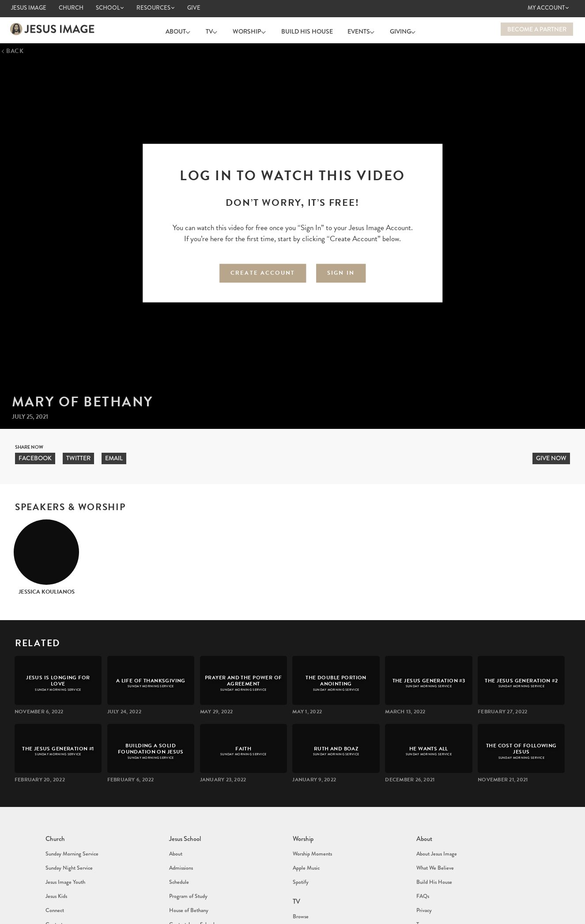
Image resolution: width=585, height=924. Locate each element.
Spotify (300, 862)
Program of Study (188, 871)
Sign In (341, 271)
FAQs (423, 871)
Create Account (263, 271)
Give (194, 8)
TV (215, 29)
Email (114, 456)
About (186, 29)
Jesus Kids (56, 871)
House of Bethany (188, 880)
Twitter (78, 456)
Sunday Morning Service (71, 844)
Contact (54, 889)
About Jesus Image (436, 844)
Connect (54, 880)
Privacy (424, 880)
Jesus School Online (193, 903)
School (108, 8)
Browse (300, 886)
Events (357, 29)
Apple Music (306, 853)
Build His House (305, 29)
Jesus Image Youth (64, 862)
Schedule (178, 862)
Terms (422, 889)
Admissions (181, 853)
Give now (551, 456)
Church (71, 8)
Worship (249, 29)
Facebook (35, 456)
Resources (153, 8)
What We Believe (434, 853)
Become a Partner (537, 29)
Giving (394, 29)
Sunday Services (309, 895)
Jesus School (185, 834)
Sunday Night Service (68, 853)
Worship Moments (312, 844)
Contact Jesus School (191, 889)
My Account (546, 8)
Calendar (55, 913)
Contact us (428, 913)
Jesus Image (29, 8)
